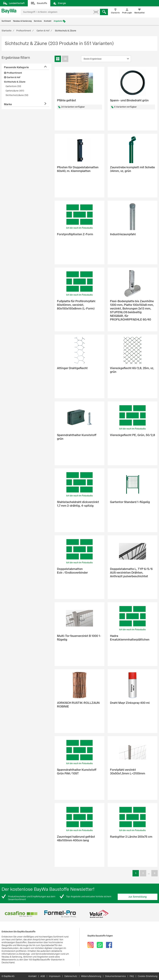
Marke (8, 104)
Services (38, 21)
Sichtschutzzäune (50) (17, 95)
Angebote (58, 21)
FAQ (132, 976)
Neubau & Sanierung (22, 21)
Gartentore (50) (13, 86)
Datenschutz (71, 976)
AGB (43, 976)
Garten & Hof (12, 77)
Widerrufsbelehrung (91, 976)
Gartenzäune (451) (15, 91)
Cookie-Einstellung (148, 976)
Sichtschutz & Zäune (15, 82)
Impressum (55, 976)
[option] (21, 914)
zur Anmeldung (138, 897)
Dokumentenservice (115, 976)
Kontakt (48, 21)
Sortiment (6, 21)
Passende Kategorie (16, 67)
